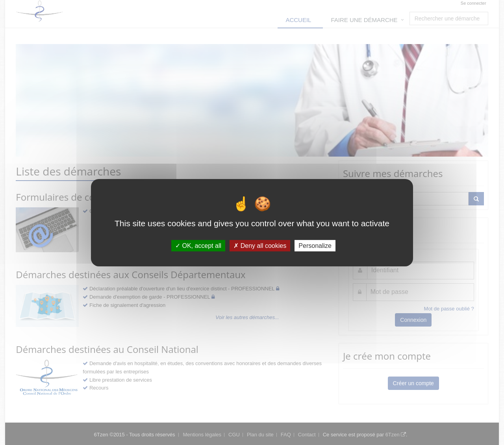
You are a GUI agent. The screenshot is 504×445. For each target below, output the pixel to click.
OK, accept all (198, 245)
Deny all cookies (260, 245)
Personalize (315, 245)
